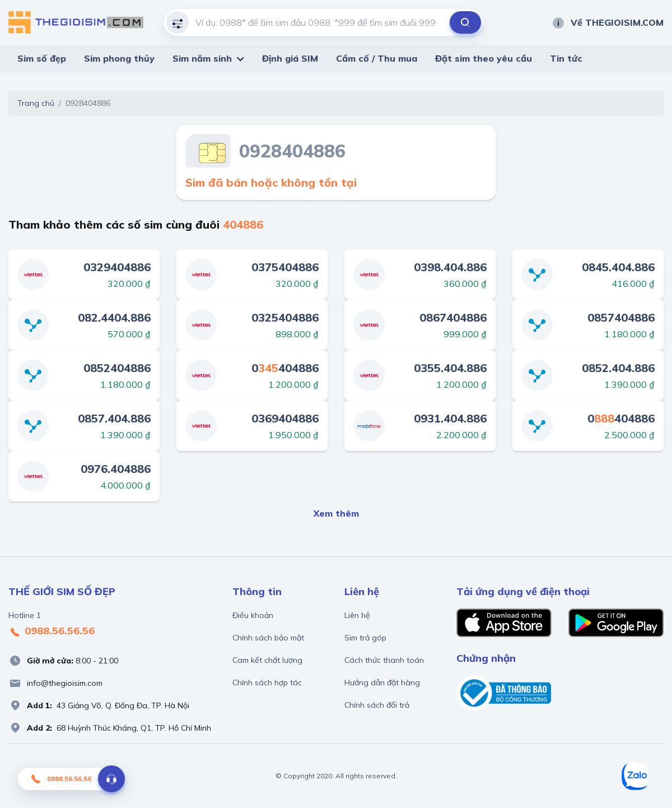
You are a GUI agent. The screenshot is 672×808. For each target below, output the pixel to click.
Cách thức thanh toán (384, 660)
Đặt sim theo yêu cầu (484, 58)
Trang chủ (36, 103)
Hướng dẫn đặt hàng (382, 682)
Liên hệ (357, 615)
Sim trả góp (365, 638)
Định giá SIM (290, 58)
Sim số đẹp (42, 58)
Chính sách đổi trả (377, 705)
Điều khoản (253, 615)
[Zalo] (636, 776)
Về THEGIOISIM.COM (608, 22)
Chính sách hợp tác (267, 682)
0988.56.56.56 (52, 631)
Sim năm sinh (202, 58)
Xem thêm (336, 513)
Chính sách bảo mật (268, 638)
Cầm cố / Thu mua (377, 58)
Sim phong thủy (119, 58)
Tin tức (566, 58)
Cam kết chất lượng (267, 660)
